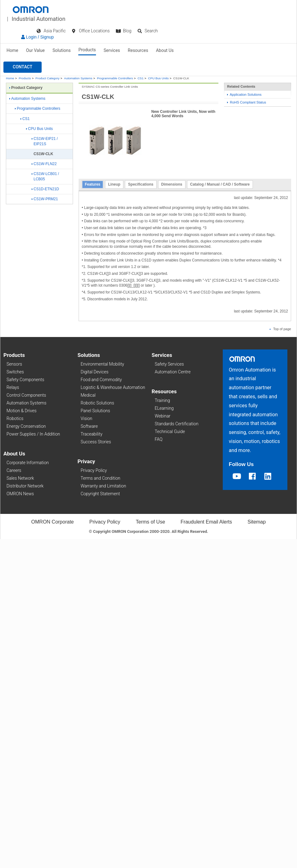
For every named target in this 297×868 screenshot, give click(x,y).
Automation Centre (173, 372)
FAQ (159, 439)
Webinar (162, 416)
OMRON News (20, 494)
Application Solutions (244, 95)
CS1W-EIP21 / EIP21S (45, 141)
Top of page (280, 329)
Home (12, 50)
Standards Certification (177, 424)
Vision (87, 418)
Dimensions (172, 184)
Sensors (14, 364)
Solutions (62, 50)
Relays (13, 387)
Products (87, 50)
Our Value (35, 50)
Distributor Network (25, 486)
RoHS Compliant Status (247, 102)
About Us (165, 50)
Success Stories (96, 442)
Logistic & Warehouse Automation (113, 387)
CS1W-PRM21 (45, 199)
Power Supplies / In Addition (33, 434)
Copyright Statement (100, 494)
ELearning (164, 408)
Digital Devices (95, 372)
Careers (14, 470)
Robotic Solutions (98, 403)
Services (112, 50)
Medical (88, 395)
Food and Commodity (101, 380)
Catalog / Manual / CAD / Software (220, 184)
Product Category (47, 78)
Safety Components (25, 380)
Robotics (15, 418)
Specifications (141, 184)
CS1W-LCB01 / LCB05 (45, 176)
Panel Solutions (96, 411)
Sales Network (20, 478)
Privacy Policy (94, 470)
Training (162, 400)
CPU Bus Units (158, 78)
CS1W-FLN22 (44, 164)
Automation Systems (78, 78)
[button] (23, 67)
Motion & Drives (22, 411)
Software (89, 426)
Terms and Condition (101, 478)
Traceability (92, 434)
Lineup (114, 184)
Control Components (26, 395)
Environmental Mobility (103, 364)
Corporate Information (28, 463)
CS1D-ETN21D (45, 189)
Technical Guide (170, 432)
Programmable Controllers (115, 78)
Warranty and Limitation (103, 486)
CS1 (141, 78)
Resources (138, 50)
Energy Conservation (26, 426)
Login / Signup (37, 37)
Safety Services (169, 364)
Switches (15, 372)
